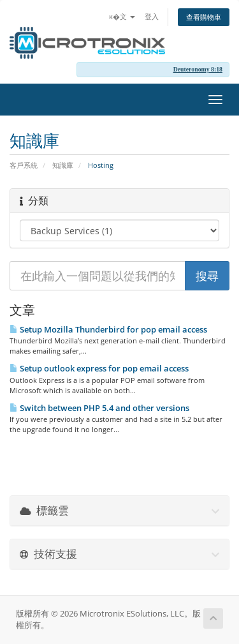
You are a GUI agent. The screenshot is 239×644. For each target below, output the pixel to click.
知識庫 (63, 165)
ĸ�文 (122, 16)
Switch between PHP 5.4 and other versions (99, 408)
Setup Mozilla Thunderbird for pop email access (108, 329)
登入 (152, 16)
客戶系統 (24, 165)
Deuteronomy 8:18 (198, 69)
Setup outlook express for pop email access (99, 368)
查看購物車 (204, 17)
